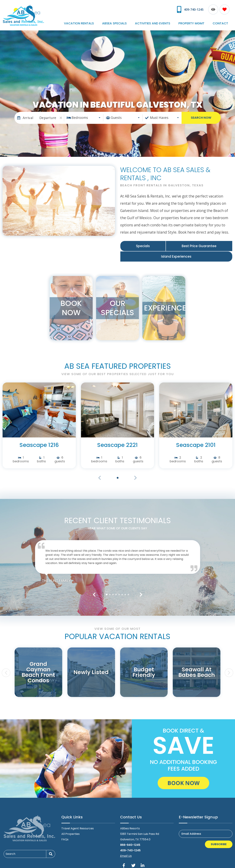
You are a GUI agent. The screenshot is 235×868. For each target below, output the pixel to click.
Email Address (191, 830)
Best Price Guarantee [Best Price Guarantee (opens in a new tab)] (199, 242)
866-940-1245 (130, 841)
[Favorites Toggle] (225, 8)
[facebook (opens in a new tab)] (124, 862)
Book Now (184, 779)
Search (10, 850)
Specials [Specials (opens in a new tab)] (143, 242)
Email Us (126, 852)
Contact (223, 20)
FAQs (65, 836)
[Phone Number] (190, 8)
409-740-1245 (130, 847)
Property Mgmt (200, 20)
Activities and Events (166, 20)
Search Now (201, 114)
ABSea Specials (134, 20)
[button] (94, 591)
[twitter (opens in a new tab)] (133, 862)
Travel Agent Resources (78, 825)
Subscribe (219, 840)
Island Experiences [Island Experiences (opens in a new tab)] (176, 253)
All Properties (70, 830)
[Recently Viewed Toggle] (213, 8)
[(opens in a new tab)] (39, 406)
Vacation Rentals (104, 20)
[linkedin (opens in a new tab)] (143, 862)
